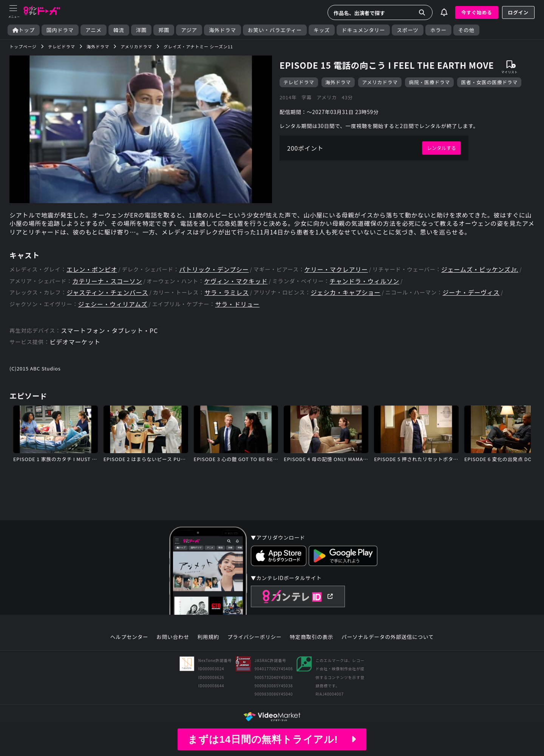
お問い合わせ (173, 637)
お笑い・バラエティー (275, 30)
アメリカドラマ (380, 82)
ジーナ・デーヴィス (471, 292)
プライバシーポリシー (255, 637)
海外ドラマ (223, 30)
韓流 (119, 30)
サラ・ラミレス (227, 292)
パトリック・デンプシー (214, 269)
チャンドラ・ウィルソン (364, 281)
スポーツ (407, 30)
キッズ (322, 30)
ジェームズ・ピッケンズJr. (480, 269)
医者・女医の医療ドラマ (489, 82)
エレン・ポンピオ (92, 269)
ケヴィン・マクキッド (236, 281)
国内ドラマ (60, 30)
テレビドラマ (299, 82)
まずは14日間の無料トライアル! (272, 739)
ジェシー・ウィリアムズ (113, 304)
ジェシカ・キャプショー (346, 292)
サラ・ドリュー (238, 304)
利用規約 (208, 637)
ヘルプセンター (129, 637)
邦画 (164, 30)
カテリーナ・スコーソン (107, 281)
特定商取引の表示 (311, 637)
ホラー (438, 30)
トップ (24, 30)
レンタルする (441, 148)
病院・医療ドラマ (429, 82)
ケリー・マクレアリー (336, 269)
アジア (189, 30)
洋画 (141, 30)
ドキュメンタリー (363, 30)
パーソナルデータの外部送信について (388, 637)
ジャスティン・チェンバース (107, 292)
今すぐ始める (477, 12)
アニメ (93, 30)
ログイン (518, 12)
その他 (466, 30)
